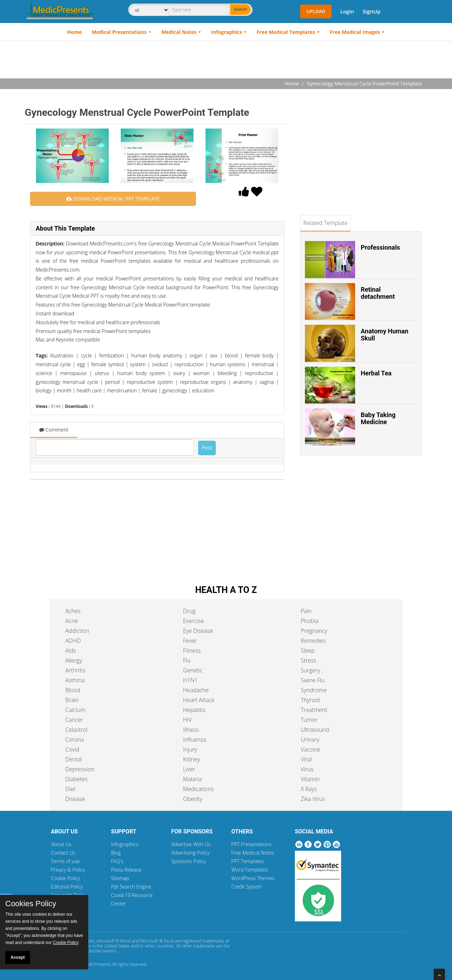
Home (74, 32)
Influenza (194, 740)
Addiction (77, 631)
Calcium (75, 710)
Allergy (74, 660)
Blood (73, 690)
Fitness (192, 651)
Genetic (193, 670)
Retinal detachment (378, 293)
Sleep (308, 651)
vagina (267, 382)
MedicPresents (97, 964)
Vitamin (310, 779)
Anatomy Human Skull (385, 335)
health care (89, 390)
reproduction (189, 364)
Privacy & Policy (68, 870)
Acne (72, 621)
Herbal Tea (376, 373)
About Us (61, 844)
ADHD (73, 641)
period (112, 382)
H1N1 (190, 680)
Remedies (313, 641)
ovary (179, 373)
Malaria (192, 779)
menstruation (122, 390)
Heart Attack (199, 700)
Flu (187, 660)
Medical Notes (179, 32)
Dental (74, 759)
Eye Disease (198, 631)
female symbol (108, 364)
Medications (198, 789)
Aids (71, 651)
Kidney (191, 759)
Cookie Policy (65, 878)
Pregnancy (314, 631)
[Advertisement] (226, 60)
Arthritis (75, 670)
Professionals (380, 247)
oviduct (160, 364)
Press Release (126, 870)
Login (347, 11)
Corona (75, 740)
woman (201, 373)
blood (231, 355)
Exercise (193, 621)
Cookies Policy (31, 904)
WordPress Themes (253, 878)
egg (81, 364)
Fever (190, 641)
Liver (189, 769)
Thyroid (310, 700)
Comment (54, 430)
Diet (70, 789)
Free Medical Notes (253, 853)
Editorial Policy (67, 887)
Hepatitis (194, 710)
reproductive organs (203, 382)
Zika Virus (313, 799)
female (150, 390)
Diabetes (76, 779)
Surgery (311, 670)
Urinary (310, 740)
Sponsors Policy (189, 861)
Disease (75, 799)
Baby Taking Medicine (378, 418)
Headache (196, 690)
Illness (191, 730)
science (44, 373)
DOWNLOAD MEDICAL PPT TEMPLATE (113, 199)
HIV (187, 720)
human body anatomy (157, 355)
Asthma (75, 680)
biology (44, 390)
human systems (227, 364)
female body (259, 355)
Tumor (309, 720)
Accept (18, 957)
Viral (306, 759)
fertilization (112, 355)
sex (214, 355)
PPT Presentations (251, 844)
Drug (189, 611)
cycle (86, 355)
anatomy (243, 382)
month (64, 390)
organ (196, 355)
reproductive (259, 373)
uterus (102, 373)
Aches (73, 611)
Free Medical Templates (286, 32)
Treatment (314, 710)
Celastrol (76, 730)
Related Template (325, 223)
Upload (316, 11)
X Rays (309, 789)
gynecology (175, 390)
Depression (80, 769)
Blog (116, 853)
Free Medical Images (355, 32)
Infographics (227, 32)
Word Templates (249, 870)
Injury (190, 749)
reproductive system (150, 382)
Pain (306, 611)
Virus (307, 769)
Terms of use (65, 861)
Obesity (192, 799)
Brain (72, 700)
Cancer (74, 720)
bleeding (227, 373)
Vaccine (311, 749)
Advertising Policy (191, 853)
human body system (141, 373)
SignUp (372, 11)
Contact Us (63, 853)
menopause (74, 373)
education (203, 390)
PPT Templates (248, 861)
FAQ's (117, 861)
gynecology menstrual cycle (67, 382)
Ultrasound (315, 730)
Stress (309, 660)
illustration (62, 355)
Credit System (247, 887)
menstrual (263, 364)
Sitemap (120, 878)
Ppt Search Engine (131, 887)
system (138, 364)
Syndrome (314, 690)
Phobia (310, 621)
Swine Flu (313, 680)
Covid (72, 749)
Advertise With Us (191, 844)
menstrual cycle (53, 364)
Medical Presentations (119, 32)
